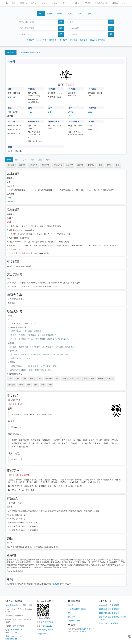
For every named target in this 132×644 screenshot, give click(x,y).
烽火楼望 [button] (110, 379)
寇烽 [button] (24, 379)
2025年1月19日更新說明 (109, 613)
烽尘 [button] (79, 379)
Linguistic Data (74, 621)
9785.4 (91, 112)
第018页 (56, 584)
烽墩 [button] (71, 379)
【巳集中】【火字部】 (19, 475)
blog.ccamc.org (17, 636)
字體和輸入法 (101, 3)
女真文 (45, 3)
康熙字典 (73, 40)
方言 (40, 160)
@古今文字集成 (47, 622)
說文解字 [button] (70, 165)
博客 (115, 3)
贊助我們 (43, 634)
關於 (78, 3)
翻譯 (48, 160)
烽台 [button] (64, 379)
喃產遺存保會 (85, 629)
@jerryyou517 (46, 626)
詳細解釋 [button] (22, 165)
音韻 (32, 160)
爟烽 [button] (50, 385)
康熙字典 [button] (80, 165)
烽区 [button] (57, 379)
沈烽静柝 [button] (49, 379)
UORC (71, 112)
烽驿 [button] (36, 385)
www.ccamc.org (17, 630)
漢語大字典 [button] (46, 165)
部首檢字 (30, 40)
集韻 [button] (118, 165)
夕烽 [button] (17, 379)
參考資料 (83, 631)
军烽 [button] (10, 379)
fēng (9, 97)
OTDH (50, 112)
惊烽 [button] (31, 379)
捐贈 (88, 3)
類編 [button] (101, 165)
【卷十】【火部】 (17, 404)
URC (70, 116)
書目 (17, 160)
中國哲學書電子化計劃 (77, 609)
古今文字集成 (11, 605)
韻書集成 (84, 40)
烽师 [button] (86, 379)
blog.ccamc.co (11, 639)
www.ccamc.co (11, 632)
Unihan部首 (42, 40)
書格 (70, 613)
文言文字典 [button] (33, 165)
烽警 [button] (29, 385)
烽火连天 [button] (12, 385)
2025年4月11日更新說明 (109, 609)
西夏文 (24, 3)
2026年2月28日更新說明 (109, 605)
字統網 (71, 605)
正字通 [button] (109, 165)
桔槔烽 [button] (39, 379)
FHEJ (30, 112)
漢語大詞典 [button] (58, 165)
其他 (124, 3)
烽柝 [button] (93, 379)
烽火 (65, 339)
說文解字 (63, 40)
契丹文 (34, 3)
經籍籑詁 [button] (91, 165)
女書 (55, 3)
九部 (21, 459)
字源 (25, 160)
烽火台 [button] (101, 379)
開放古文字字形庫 (98, 40)
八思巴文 (65, 3)
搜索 (61, 22)
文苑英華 (72, 617)
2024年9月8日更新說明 (109, 623)
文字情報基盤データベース (30, 52)
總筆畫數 (53, 40)
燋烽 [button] (43, 385)
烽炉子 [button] (21, 385)
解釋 (9, 160)
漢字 (14, 3)
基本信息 (11, 52)
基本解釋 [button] (11, 165)
